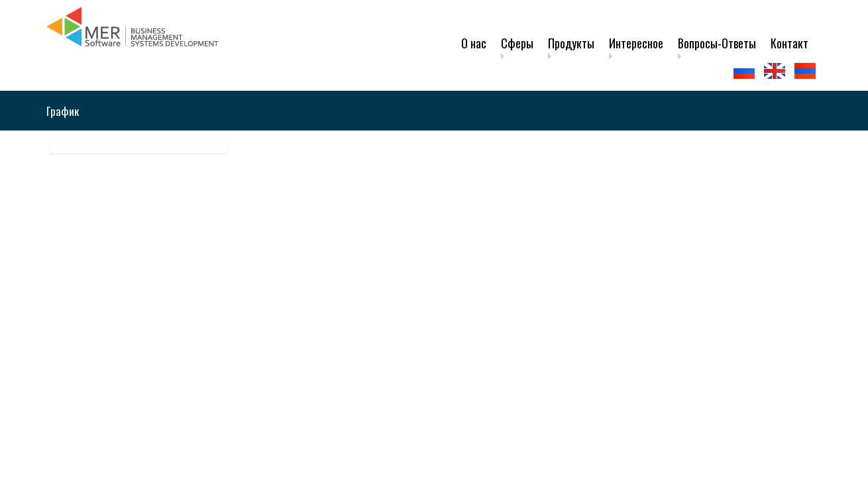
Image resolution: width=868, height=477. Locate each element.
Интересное (636, 43)
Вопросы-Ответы (717, 43)
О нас (474, 43)
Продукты (571, 43)
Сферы (517, 43)
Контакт (789, 43)
